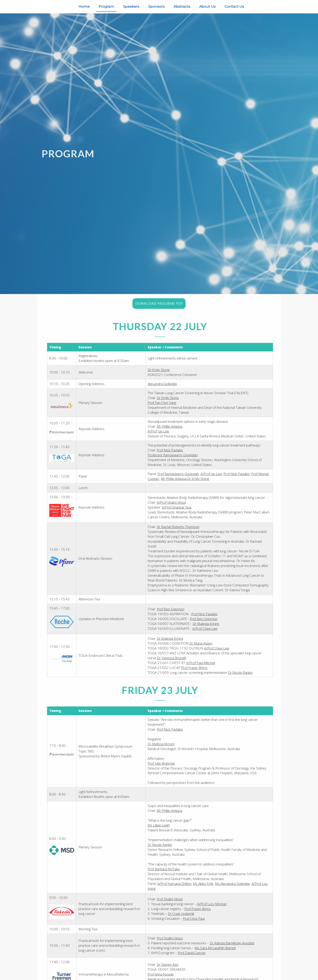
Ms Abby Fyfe (203, 890)
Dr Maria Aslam (201, 650)
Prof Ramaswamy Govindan (178, 476)
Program (106, 6)
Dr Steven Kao (168, 970)
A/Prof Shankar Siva (177, 509)
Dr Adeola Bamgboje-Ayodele (232, 949)
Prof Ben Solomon (171, 616)
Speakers (131, 6)
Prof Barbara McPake (164, 875)
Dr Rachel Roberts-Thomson (178, 529)
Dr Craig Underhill (181, 920)
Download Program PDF (159, 306)
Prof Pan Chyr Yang (162, 405)
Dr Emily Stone (159, 372)
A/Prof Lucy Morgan (212, 910)
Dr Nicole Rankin (240, 679)
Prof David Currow (192, 959)
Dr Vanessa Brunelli (172, 664)
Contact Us (234, 6)
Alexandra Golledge (163, 386)
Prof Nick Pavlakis (170, 452)
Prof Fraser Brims (194, 674)
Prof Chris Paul (194, 925)
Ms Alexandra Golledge (233, 890)
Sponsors (156, 6)
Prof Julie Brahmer (162, 770)
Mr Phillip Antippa (170, 429)
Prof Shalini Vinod (170, 905)
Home (84, 6)
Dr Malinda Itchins (206, 630)
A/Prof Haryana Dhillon (175, 890)
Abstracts (182, 6)
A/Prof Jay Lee (159, 433)
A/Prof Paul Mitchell (201, 669)
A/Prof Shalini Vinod (171, 505)
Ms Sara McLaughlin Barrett (215, 954)
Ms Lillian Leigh (159, 832)
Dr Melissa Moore (161, 750)
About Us (207, 6)
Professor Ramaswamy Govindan (173, 457)
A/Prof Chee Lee (205, 635)
